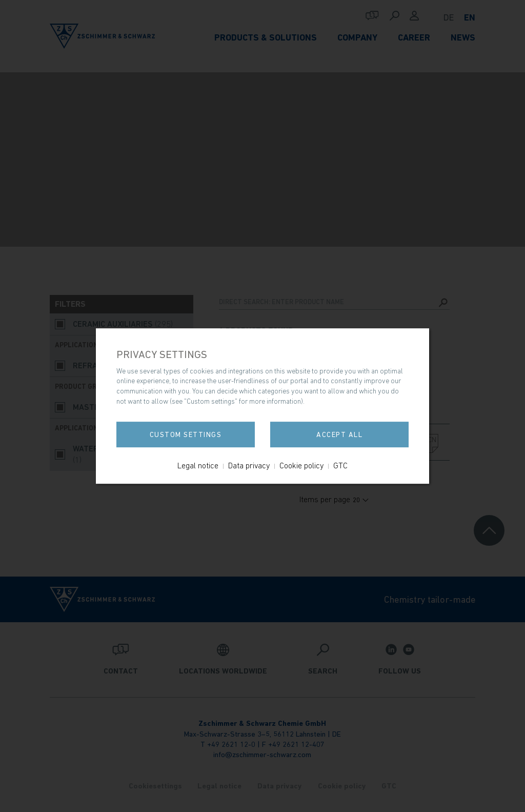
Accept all (339, 434)
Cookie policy (301, 465)
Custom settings (186, 434)
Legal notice (198, 465)
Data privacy (249, 465)
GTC (340, 465)
